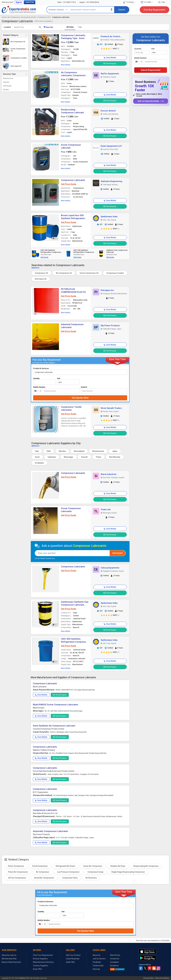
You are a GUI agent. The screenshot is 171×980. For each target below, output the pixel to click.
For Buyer (129, 2)
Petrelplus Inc (107, 290)
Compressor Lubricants (73, 180)
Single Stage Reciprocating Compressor (128, 872)
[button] (112, 10)
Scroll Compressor (40, 866)
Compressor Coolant (115, 273)
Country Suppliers (41, 966)
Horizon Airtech (108, 111)
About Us (97, 955)
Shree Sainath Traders (111, 408)
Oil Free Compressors (17, 878)
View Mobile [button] (41, 695)
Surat (37, 457)
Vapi (80, 27)
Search (122, 10)
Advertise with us (9, 955)
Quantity (36, 378)
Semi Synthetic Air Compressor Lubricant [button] (54, 726)
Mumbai (62, 451)
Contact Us (115, 959)
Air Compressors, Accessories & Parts (22, 17)
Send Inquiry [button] (110, 63)
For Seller (147, 2)
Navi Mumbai (115, 457)
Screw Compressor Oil (89, 273)
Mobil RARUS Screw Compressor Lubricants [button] (55, 705)
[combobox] (37, 391)
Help (162, 2)
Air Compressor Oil (64, 273)
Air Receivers (91, 878)
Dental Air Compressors (44, 878)
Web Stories (115, 955)
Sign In (19, 2)
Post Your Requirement (43, 955)
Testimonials (98, 966)
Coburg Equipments (110, 568)
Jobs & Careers (99, 959)
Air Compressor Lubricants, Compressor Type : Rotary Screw (73, 75)
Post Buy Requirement (154, 10)
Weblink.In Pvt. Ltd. (26, 978)
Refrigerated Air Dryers (66, 866)
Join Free (30, 2)
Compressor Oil (44, 17)
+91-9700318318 (89, 2)
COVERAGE (117, 969)
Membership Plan (9, 959)
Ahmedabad (79, 451)
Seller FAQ (70, 962)
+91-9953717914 (67, 2)
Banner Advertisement (11, 962)
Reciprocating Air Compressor (146, 866)
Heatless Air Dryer (118, 866)
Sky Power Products (110, 326)
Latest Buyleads (73, 959)
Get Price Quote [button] (69, 184)
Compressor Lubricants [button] (73, 473)
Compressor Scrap (95, 872)
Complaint (114, 962)
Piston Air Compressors (18, 872)
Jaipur (115, 451)
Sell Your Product (73, 955)
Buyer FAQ (37, 969)
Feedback (97, 962)
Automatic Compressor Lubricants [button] (50, 831)
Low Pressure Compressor (68, 872)
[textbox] (27, 27)
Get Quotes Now (80, 398)
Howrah (84, 457)
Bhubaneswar (98, 451)
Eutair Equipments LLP (111, 146)
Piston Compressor (16, 866)
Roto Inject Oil (41, 279)
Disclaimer (114, 966)
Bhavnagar (69, 457)
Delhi (49, 451)
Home (4, 17)
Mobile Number (39, 387)
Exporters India (19, 10)
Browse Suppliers (40, 959)
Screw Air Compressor (93, 866)
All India (70, 27)
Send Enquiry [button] (60, 695)
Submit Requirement (151, 70)
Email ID (84, 387)
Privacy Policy (149, 978)
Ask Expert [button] (117, 553)
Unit (58, 378)
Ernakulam (39, 463)
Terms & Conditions (162, 978)
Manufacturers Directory (43, 962)
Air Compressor (43, 872)
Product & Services (41, 368)
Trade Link (106, 510)
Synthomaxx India (109, 217)
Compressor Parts (70, 878)
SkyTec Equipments (110, 74)
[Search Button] (40, 27)
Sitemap (96, 969)
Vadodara (52, 457)
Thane (98, 457)
